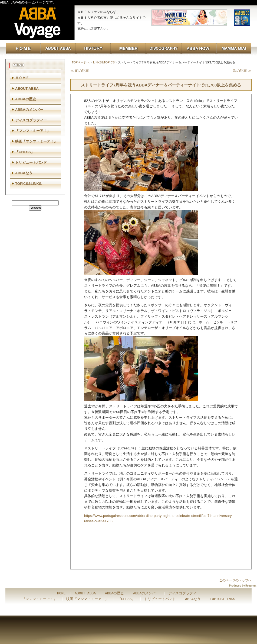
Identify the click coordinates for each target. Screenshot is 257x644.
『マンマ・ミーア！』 (33, 131)
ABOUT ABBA (27, 88)
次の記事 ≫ (242, 71)
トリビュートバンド (31, 162)
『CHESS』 (25, 152)
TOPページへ (81, 62)
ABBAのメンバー (29, 110)
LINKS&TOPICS (104, 62)
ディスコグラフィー (31, 120)
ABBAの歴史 (26, 99)
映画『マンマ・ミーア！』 (36, 141)
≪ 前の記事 (80, 71)
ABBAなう (24, 173)
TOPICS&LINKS (222, 599)
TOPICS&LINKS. (29, 184)
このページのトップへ (235, 580)
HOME (61, 594)
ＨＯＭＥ (22, 78)
